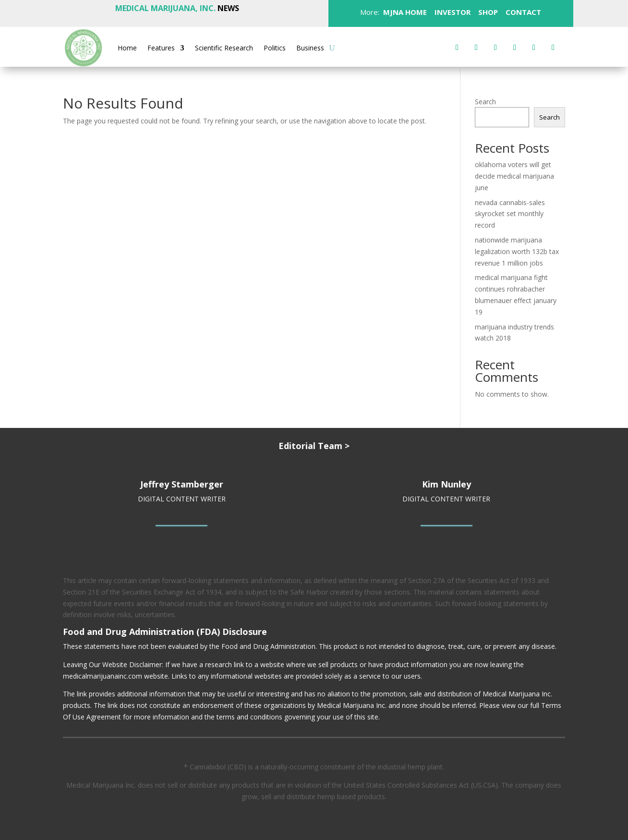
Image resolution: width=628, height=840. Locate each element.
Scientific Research (224, 49)
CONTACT (522, 12)
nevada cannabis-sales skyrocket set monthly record (510, 214)
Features (161, 49)
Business (310, 49)
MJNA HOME (404, 12)
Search (485, 102)
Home (127, 49)
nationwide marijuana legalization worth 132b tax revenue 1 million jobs (517, 251)
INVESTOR (453, 12)
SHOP (487, 12)
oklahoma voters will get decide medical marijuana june (514, 176)
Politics (275, 49)
